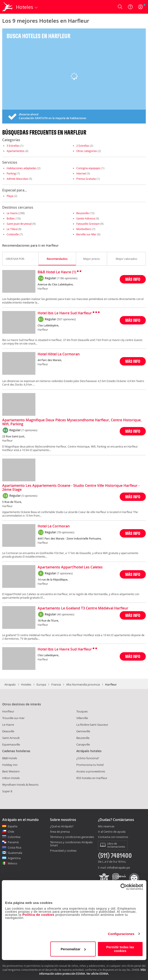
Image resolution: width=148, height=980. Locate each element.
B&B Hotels (10, 758)
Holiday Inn (10, 765)
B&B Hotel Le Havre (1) (57, 272)
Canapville (83, 744)
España (12, 826)
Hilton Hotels (11, 778)
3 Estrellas (13, 146)
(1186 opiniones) (67, 278)
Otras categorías (87, 151)
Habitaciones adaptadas (22, 168)
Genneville (83, 731)
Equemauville (11, 744)
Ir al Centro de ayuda (112, 832)
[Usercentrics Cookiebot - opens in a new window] (124, 887)
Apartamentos (15, 151)
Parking (11, 173)
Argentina (14, 858)
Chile (11, 832)
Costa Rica (14, 847)
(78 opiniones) (66, 532)
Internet (81, 173)
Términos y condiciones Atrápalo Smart (71, 844)
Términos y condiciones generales (72, 837)
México (12, 863)
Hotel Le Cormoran (54, 526)
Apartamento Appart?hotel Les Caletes (70, 567)
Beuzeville (83, 213)
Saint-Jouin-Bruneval (19, 224)
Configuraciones (121, 934)
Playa (10, 196)
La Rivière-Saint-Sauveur (92, 725)
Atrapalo (10, 684)
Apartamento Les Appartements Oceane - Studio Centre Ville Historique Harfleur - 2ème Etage (71, 488)
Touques (82, 711)
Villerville (82, 718)
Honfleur (8, 711)
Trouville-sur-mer (13, 718)
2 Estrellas (83, 146)
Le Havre (12, 213)
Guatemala (15, 853)
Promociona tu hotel (90, 765)
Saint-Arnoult (11, 738)
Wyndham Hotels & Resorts (20, 785)
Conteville (13, 234)
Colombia (14, 837)
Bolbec (11, 218)
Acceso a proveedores (91, 771)
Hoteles (26, 684)
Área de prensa (60, 832)
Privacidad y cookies (63, 851)
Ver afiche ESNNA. (98, 974)
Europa (41, 684)
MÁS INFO (133, 279)
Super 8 (7, 791)
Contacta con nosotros (113, 837)
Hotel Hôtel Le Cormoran (59, 354)
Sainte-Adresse (86, 218)
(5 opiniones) (29, 496)
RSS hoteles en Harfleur (92, 778)
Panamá (13, 842)
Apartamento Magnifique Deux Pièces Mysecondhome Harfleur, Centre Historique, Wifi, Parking (72, 422)
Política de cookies (38, 915)
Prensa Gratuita (86, 179)
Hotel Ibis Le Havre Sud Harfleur (65, 313)
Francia (56, 684)
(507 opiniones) (66, 319)
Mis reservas (106, 826)
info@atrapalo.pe (118, 868)
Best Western (11, 771)
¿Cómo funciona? (88, 758)
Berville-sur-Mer (86, 234)
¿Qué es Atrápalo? (62, 826)
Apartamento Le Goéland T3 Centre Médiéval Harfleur (83, 608)
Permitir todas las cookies (120, 949)
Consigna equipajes (88, 168)
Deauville (8, 731)
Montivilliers (84, 229)
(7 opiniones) (29, 430)
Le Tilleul (12, 229)
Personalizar (73, 949)
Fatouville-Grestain (88, 224)
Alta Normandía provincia (83, 684)
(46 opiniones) (66, 614)
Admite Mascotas (17, 179)
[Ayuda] (130, 7)
